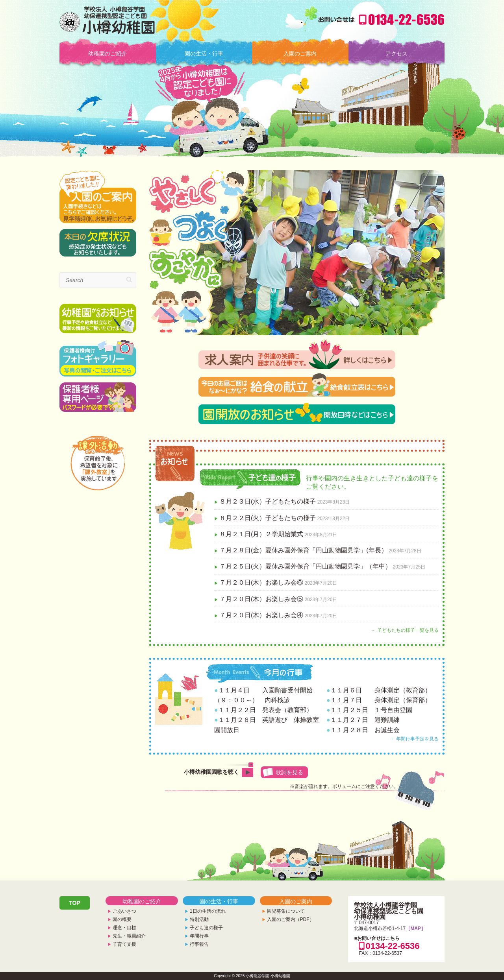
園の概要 (122, 919)
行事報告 (199, 944)
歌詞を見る (289, 772)
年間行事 (199, 936)
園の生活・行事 (204, 54)
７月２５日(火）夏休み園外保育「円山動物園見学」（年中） (305, 566)
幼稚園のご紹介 (107, 54)
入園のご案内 (300, 54)
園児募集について (286, 911)
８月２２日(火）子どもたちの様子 (268, 518)
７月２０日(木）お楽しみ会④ (261, 615)
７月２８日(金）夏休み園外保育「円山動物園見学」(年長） (303, 550)
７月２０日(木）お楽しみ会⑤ (261, 599)
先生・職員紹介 (129, 936)
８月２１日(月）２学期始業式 (261, 534)
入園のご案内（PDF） (291, 919)
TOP (75, 903)
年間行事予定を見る (417, 739)
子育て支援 (124, 944)
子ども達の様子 (206, 928)
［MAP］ (416, 928)
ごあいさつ (124, 911)
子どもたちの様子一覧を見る (408, 630)
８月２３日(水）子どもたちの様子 (268, 501)
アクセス (397, 54)
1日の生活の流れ (208, 911)
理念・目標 (124, 928)
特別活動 (199, 919)
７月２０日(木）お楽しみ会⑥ (261, 582)
